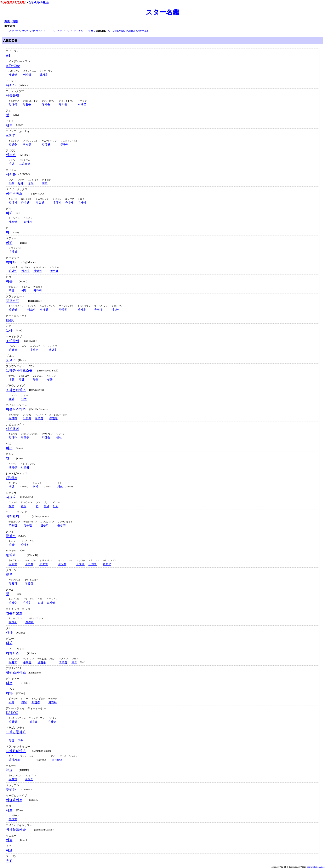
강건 (11, 740)
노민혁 (92, 564)
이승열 (27, 75)
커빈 (11, 487)
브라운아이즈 (16, 390)
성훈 (50, 379)
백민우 (53, 350)
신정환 (29, 622)
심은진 (40, 202)
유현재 (98, 310)
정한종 (25, 437)
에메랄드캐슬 (16, 830)
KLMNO (120, 31)
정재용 (33, 722)
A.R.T (10, 136)
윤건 (11, 399)
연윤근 (44, 525)
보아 (9, 331)
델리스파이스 (16, 673)
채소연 (13, 222)
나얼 (11, 379)
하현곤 (107, 564)
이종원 (25, 467)
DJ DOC (12, 713)
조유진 (13, 525)
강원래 (13, 583)
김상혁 (62, 564)
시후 (11, 183)
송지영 (13, 819)
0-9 (93, 31)
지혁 (45, 183)
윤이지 (28, 222)
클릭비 (11, 555)
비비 (9, 213)
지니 (24, 702)
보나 (47, 506)
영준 (35, 379)
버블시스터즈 (16, 409)
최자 (36, 487)
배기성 (13, 467)
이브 (9, 850)
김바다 (13, 437)
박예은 (25, 545)
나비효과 (12, 429)
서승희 (27, 418)
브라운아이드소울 (19, 371)
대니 (9, 643)
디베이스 (12, 653)
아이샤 (11, 85)
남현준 (42, 662)
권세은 (46, 104)
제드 (74, 662)
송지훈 (27, 662)
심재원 (44, 310)
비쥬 (9, 281)
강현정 (53, 418)
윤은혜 (69, 202)
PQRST (131, 31)
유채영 (51, 603)
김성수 (13, 603)
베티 (9, 243)
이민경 (36, 702)
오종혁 (44, 564)
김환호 (13, 662)
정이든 (63, 104)
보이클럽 (12, 341)
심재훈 (44, 75)
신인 (59, 437)
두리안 (11, 790)
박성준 (27, 144)
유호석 (80, 564)
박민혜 (54, 271)
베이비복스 (14, 194)
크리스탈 (24, 164)
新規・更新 (11, 21)
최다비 (38, 290)
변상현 (13, 350)
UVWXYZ (142, 31)
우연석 (29, 564)
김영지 (13, 418)
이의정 (13, 252)
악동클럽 (12, 96)
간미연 (25, 202)
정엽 (21, 379)
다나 (9, 633)
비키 (11, 702)
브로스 (11, 360)
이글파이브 (14, 800)
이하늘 (52, 722)
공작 (31, 183)
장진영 (13, 310)
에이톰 (11, 174)
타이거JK (14, 760)
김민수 (13, 144)
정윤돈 (27, 104)
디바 (9, 693)
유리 (40, 603)
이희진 (57, 202)
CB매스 (12, 478)
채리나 (52, 702)
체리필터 (12, 516)
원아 (20, 183)
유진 (9, 861)
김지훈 (29, 779)
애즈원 (11, 155)
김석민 (13, 779)
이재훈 (27, 603)
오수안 (63, 662)
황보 (11, 506)
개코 (60, 487)
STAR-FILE (39, 2)
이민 (11, 164)
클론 (9, 575)
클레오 (11, 536)
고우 (20, 740)
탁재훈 (13, 622)
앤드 (9, 125)
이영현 (38, 271)
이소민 (31, 310)
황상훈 (63, 310)
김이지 (13, 202)
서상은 (46, 437)
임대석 (13, 104)
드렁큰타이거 (16, 751)
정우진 (28, 525)
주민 (11, 290)
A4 (8, 55)
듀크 (9, 770)
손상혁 (62, 525)
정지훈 (82, 310)
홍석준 (34, 350)
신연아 (13, 271)
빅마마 (11, 262)
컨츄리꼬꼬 (14, 613)
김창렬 (13, 722)
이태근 (82, 104)
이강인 (115, 310)
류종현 (64, 144)
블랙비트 (12, 301)
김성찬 (46, 144)
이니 (56, 506)
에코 (9, 810)
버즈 (9, 448)
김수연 (39, 418)
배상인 (13, 75)
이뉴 (9, 840)
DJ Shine (56, 760)
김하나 (13, 545)
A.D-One (13, 66)
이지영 (25, 271)
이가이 (82, 202)
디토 (9, 683)
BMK (10, 320)
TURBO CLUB (13, 2)
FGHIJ (111, 31)
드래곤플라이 (16, 732)
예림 (24, 290)
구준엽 (29, 583)
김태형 (13, 564)
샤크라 (11, 497)
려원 (24, 506)
